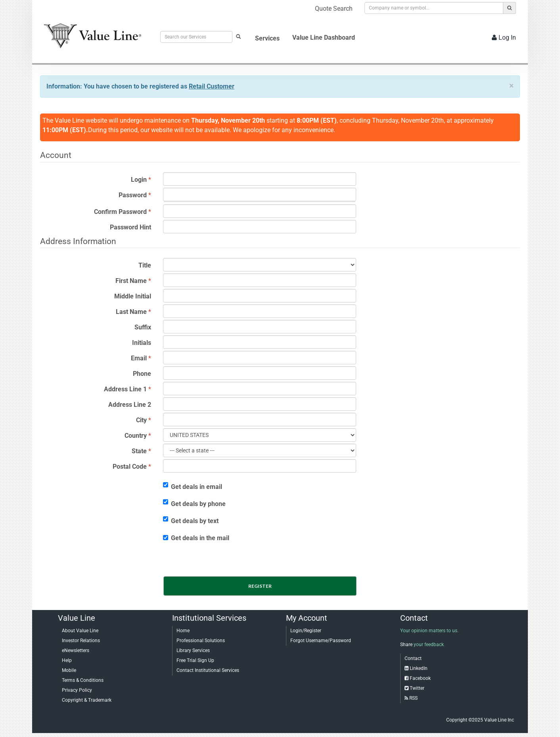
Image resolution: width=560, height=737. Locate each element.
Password (133, 195)
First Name (131, 281)
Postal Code (130, 467)
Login (139, 180)
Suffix (143, 327)
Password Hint (130, 227)
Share (406, 645)
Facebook (420, 678)
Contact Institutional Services (208, 670)
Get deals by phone (194, 503)
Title (145, 265)
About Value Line (80, 631)
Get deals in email (193, 486)
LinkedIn (419, 668)
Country (136, 436)
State (139, 451)
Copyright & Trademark (87, 700)
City (141, 420)
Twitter (417, 688)
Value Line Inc (499, 720)
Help (67, 660)
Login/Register (306, 631)
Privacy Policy (77, 690)
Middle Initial (133, 296)
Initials (142, 343)
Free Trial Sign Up (195, 660)
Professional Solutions (201, 641)
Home (183, 631)
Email (139, 358)
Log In (504, 38)
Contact (413, 658)
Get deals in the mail (196, 538)
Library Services (193, 650)
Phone (142, 374)
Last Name (131, 312)
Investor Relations (81, 641)
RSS (413, 698)
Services (267, 38)
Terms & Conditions (83, 680)
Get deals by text (191, 521)
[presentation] (226, 560)
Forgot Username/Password (321, 641)
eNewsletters (76, 650)
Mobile (69, 670)
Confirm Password (120, 212)
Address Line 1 (125, 389)
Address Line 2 (130, 405)
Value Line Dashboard (324, 38)
